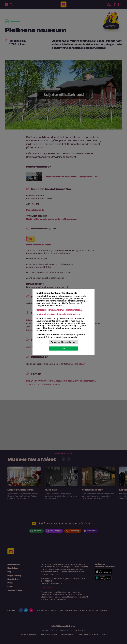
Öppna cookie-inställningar (63, 342)
